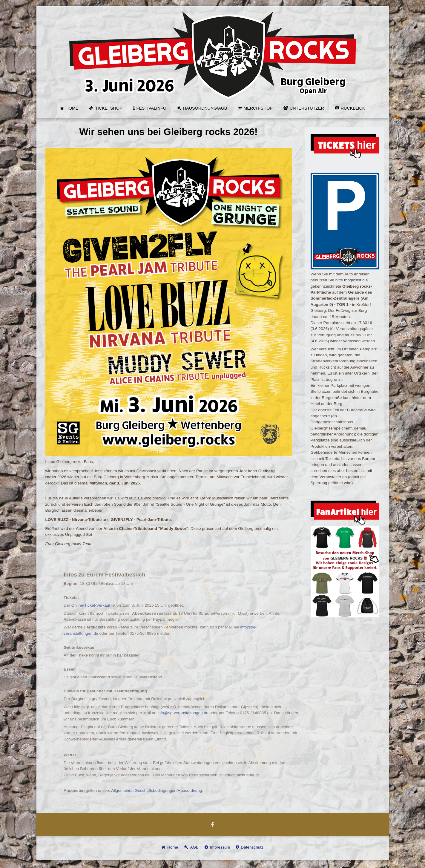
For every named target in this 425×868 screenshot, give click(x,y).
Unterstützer (307, 108)
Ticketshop (109, 108)
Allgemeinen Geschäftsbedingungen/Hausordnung (162, 790)
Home (72, 108)
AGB (194, 847)
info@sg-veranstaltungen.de (188, 713)
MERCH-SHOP (258, 108)
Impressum (220, 847)
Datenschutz (252, 847)
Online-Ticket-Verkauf (96, 605)
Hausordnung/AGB (205, 108)
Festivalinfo (151, 108)
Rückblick (353, 108)
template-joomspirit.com (423, 843)
